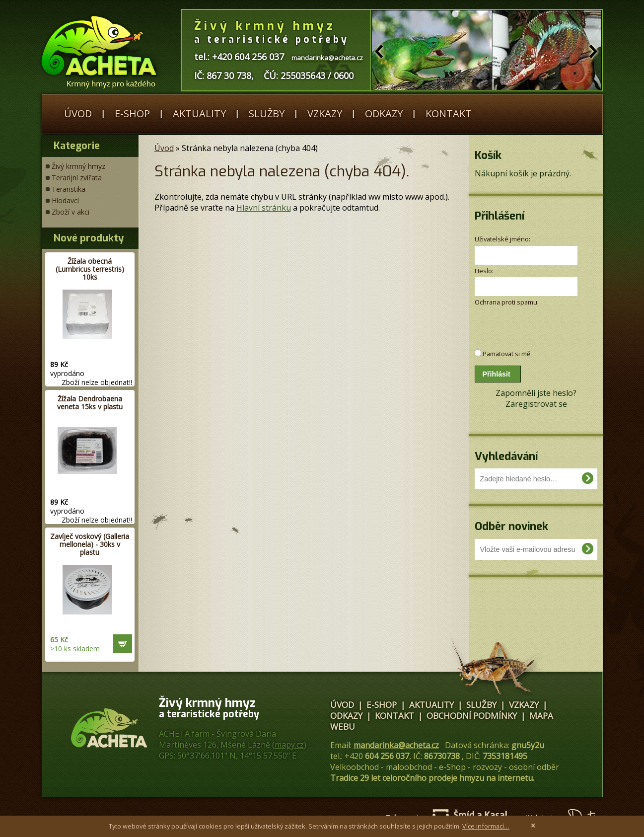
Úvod (78, 114)
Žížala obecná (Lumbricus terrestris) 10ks (90, 269)
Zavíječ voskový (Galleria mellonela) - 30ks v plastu (90, 544)
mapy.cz (289, 745)
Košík (488, 155)
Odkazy (384, 114)
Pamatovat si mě (506, 354)
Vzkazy (325, 114)
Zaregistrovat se (536, 404)
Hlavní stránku (264, 208)
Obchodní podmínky (472, 716)
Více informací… (486, 826)
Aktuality (199, 114)
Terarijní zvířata (77, 178)
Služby (267, 114)
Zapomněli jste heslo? (536, 393)
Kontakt (449, 114)
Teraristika (69, 189)
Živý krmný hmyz (78, 166)
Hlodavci (65, 200)
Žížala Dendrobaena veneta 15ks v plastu (90, 403)
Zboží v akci (71, 212)
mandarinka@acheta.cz (396, 745)
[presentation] (528, 323)
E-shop (132, 114)
